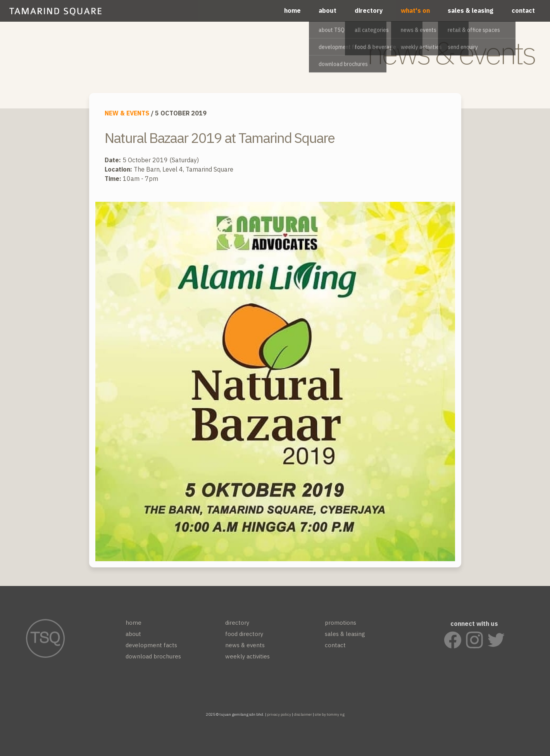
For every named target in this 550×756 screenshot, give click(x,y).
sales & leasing (471, 10)
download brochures (153, 659)
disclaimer (303, 714)
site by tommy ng (330, 714)
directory (369, 10)
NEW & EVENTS (127, 113)
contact (523, 10)
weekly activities (247, 659)
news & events (245, 648)
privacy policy (279, 714)
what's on (415, 10)
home (292, 10)
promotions (341, 626)
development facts (151, 648)
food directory (244, 637)
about (328, 10)
